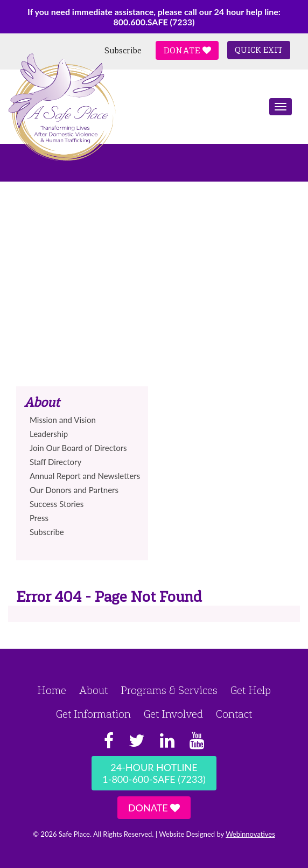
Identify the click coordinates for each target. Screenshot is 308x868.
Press (39, 518)
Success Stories (57, 504)
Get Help (251, 690)
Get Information (93, 714)
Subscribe (123, 51)
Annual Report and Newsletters (85, 476)
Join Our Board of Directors (78, 448)
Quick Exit (259, 50)
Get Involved (173, 714)
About (93, 690)
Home (52, 690)
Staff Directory (55, 462)
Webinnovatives (250, 834)
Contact (234, 714)
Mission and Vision (63, 420)
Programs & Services (169, 690)
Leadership (49, 434)
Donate (187, 50)
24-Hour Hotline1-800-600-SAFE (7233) (154, 773)
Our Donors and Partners (74, 490)
